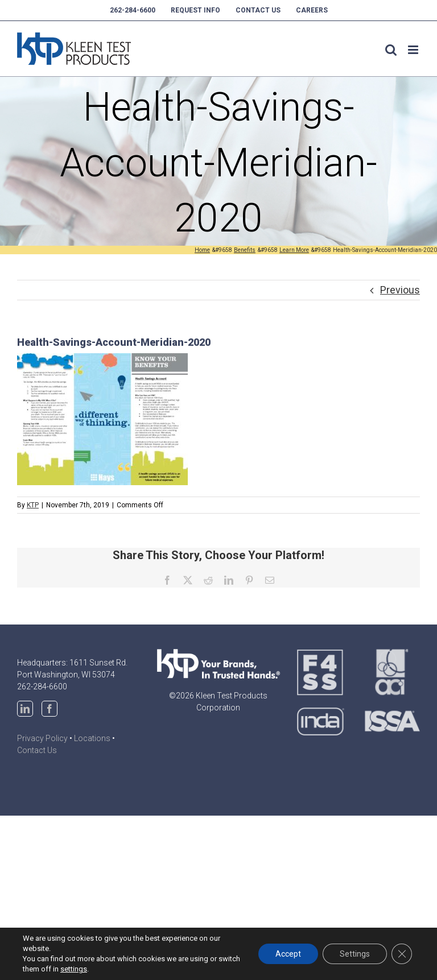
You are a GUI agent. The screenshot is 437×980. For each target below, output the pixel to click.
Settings (355, 954)
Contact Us (37, 750)
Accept (288, 954)
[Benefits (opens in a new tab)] (245, 250)
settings (74, 969)
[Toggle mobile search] (391, 50)
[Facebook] (50, 709)
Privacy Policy (42, 738)
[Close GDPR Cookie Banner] (402, 954)
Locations (92, 738)
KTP (33, 505)
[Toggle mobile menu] (414, 50)
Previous (400, 290)
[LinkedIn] (25, 709)
